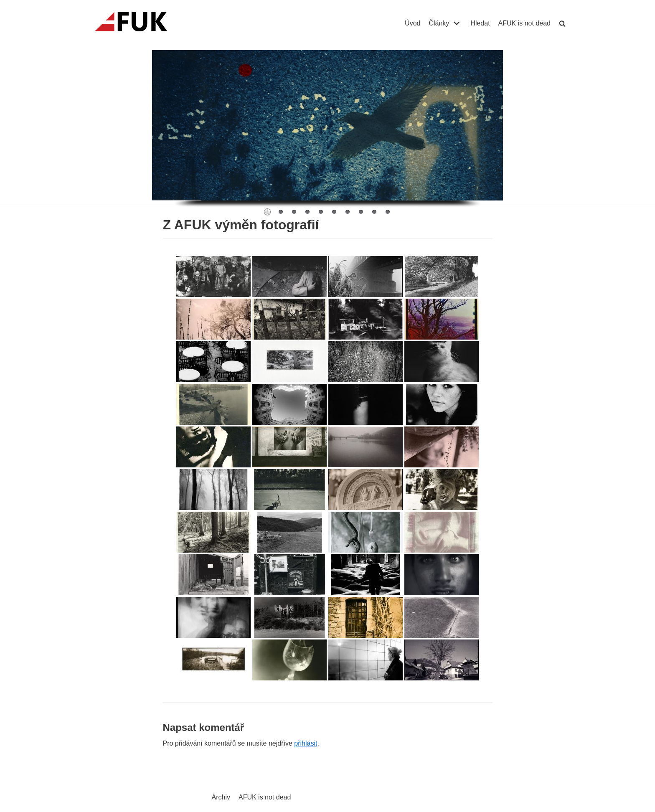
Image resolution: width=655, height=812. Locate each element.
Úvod (413, 23)
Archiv (221, 797)
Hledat (480, 23)
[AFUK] (141, 23)
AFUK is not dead (524, 23)
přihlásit (306, 743)
